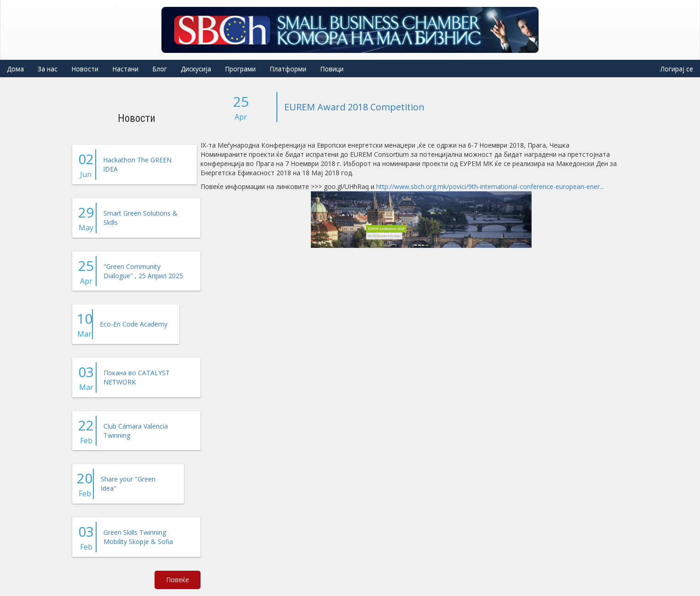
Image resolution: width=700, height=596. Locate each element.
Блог (160, 69)
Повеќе (178, 580)
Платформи (288, 69)
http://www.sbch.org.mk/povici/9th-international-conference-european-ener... (490, 186)
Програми (240, 69)
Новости (85, 69)
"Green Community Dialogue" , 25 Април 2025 (143, 271)
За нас (48, 69)
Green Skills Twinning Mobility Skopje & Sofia (138, 537)
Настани (125, 69)
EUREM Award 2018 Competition (354, 107)
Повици (332, 69)
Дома (15, 69)
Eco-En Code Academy (134, 324)
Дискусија (196, 69)
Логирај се (677, 69)
